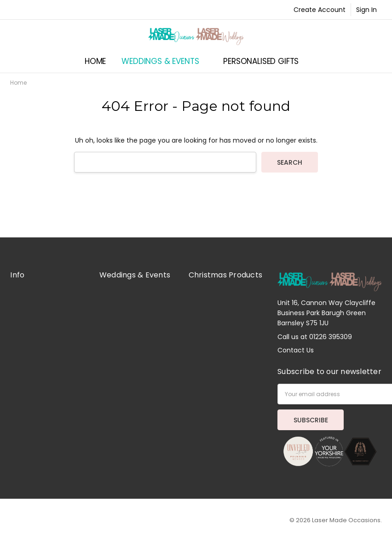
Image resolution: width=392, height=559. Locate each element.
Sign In (366, 10)
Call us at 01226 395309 (315, 337)
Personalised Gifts (265, 61)
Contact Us (296, 350)
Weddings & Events (164, 61)
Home (95, 61)
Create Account (320, 10)
